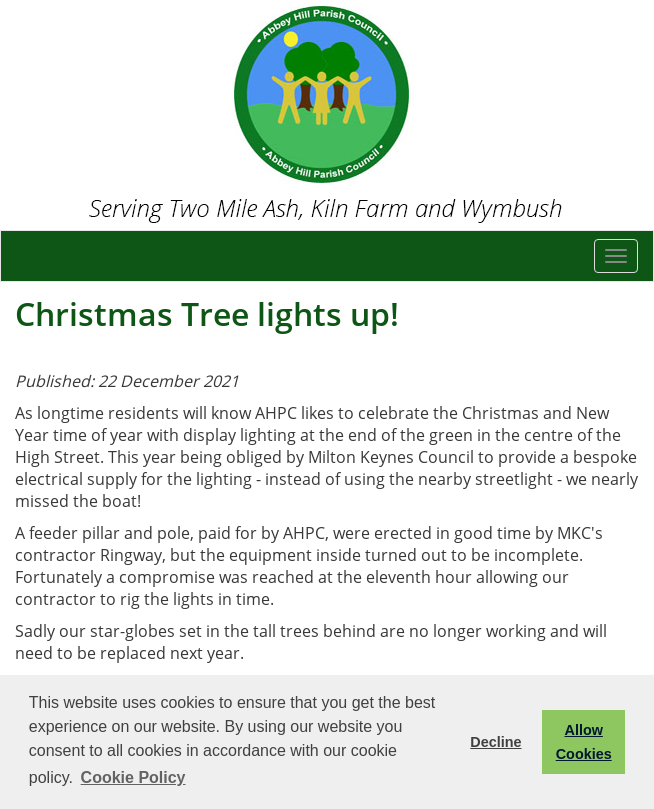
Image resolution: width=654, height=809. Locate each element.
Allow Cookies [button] (584, 742)
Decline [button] (495, 742)
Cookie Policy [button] (133, 777)
